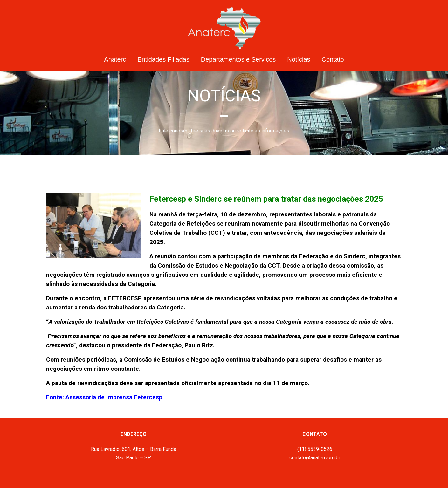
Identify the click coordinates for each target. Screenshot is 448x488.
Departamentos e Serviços (238, 59)
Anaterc (115, 59)
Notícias (299, 59)
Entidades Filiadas (163, 59)
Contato (333, 59)
